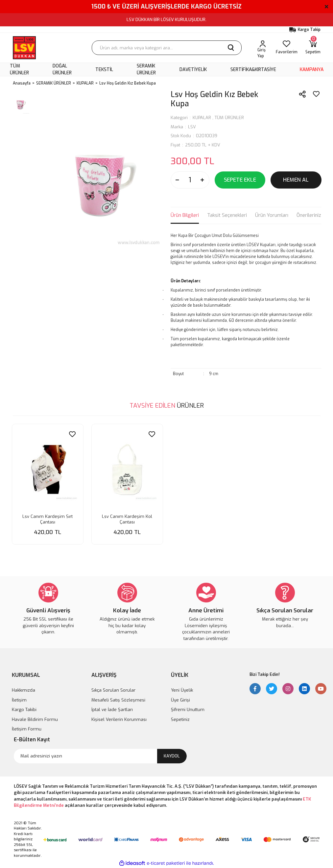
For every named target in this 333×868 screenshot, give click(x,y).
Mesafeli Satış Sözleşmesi (118, 700)
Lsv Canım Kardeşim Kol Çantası (127, 519)
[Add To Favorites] (316, 94)
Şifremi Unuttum (188, 710)
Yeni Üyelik (182, 690)
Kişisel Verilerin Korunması (119, 719)
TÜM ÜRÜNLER (229, 118)
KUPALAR (202, 118)
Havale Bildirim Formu (35, 719)
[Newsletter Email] (100, 756)
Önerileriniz (309, 215)
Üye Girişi (180, 700)
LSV (192, 127)
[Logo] (24, 48)
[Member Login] (263, 48)
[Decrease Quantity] (178, 180)
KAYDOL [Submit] (172, 756)
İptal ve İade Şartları (112, 710)
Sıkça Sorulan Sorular (113, 690)
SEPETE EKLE (240, 180)
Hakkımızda (24, 690)
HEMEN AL (296, 180)
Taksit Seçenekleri (227, 215)
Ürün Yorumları (272, 215)
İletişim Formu (27, 729)
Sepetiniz (180, 719)
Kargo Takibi (24, 710)
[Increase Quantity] (202, 180)
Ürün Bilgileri (185, 215)
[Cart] (313, 48)
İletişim (19, 700)
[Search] (167, 48)
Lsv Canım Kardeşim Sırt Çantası (48, 519)
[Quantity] (190, 180)
